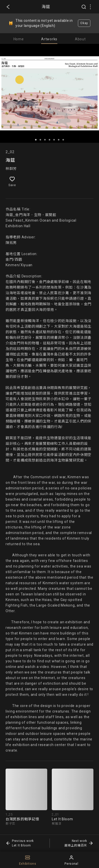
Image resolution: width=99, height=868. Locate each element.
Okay (84, 23)
